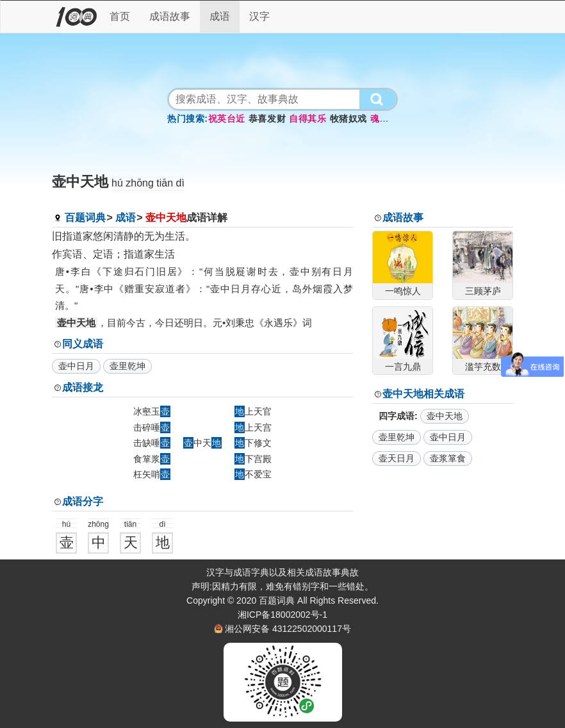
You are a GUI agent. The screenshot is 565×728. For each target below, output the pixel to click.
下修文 (253, 443)
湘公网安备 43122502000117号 (288, 629)
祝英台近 (226, 119)
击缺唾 (152, 443)
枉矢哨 (152, 474)
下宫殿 (253, 459)
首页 (120, 16)
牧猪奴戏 (348, 119)
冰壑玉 (152, 411)
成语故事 (170, 16)
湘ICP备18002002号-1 (282, 615)
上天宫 (253, 427)
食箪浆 (152, 459)
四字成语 (397, 416)
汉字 (259, 16)
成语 (220, 16)
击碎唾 (152, 427)
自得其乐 (307, 119)
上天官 (253, 411)
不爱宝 (253, 474)
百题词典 (85, 218)
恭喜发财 (267, 119)
